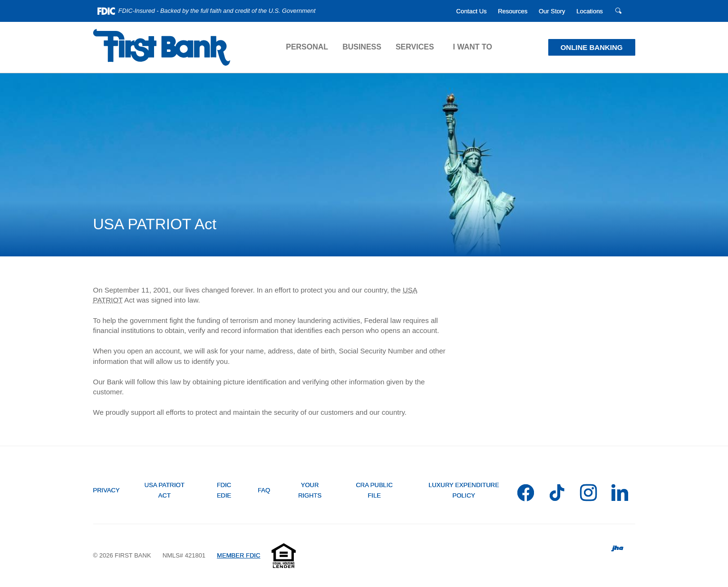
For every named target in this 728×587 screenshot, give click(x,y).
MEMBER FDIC (238, 555)
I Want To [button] (473, 47)
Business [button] (362, 47)
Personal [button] (307, 47)
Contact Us (471, 11)
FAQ (264, 490)
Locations (590, 11)
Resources (513, 11)
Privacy (107, 490)
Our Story (552, 11)
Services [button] (415, 47)
